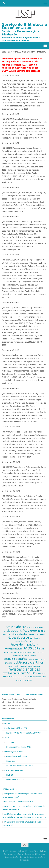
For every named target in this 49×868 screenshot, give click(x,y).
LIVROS (10, 775)
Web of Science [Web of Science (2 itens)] (21, 680)
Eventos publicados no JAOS (19, 747)
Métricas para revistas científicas (19, 801)
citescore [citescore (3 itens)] (6, 634)
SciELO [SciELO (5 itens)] (31, 673)
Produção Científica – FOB (16, 728)
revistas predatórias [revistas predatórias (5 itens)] (15, 673)
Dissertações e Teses (14, 752)
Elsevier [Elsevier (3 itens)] (37, 638)
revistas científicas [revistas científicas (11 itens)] (24, 669)
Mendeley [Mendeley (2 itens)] (14, 652)
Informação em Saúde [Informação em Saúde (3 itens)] (13, 649)
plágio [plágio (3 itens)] (31, 659)
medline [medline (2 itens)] (7, 652)
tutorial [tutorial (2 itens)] (26, 677)
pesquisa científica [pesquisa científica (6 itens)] (16, 659)
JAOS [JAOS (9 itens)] (28, 648)
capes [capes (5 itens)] (41, 631)
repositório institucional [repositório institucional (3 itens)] (30, 666)
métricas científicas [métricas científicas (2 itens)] (25, 652)
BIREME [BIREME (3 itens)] (33, 631)
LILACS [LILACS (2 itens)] (42, 649)
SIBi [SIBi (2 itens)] (13, 677)
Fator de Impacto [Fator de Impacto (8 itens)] (23, 644)
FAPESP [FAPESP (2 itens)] (31, 641)
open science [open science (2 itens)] (17, 656)
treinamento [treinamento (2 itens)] (19, 677)
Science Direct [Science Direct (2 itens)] (41, 673)
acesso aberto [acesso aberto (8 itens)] (16, 627)
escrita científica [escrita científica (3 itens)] (21, 641)
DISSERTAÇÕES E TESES (17, 780)
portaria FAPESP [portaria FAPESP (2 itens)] (40, 659)
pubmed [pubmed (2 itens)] (11, 666)
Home (7, 723)
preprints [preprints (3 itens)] (9, 663)
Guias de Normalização (16, 756)
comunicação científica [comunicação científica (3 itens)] (37, 634)
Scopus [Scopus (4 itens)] (7, 677)
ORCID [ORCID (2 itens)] (25, 656)
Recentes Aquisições (14, 770)
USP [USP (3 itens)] (44, 677)
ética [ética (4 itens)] (30, 680)
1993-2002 (11, 742)
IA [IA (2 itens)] (37, 645)
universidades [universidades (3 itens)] (35, 677)
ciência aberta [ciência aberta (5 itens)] (19, 634)
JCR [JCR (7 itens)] (36, 648)
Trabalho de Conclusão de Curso (18, 766)
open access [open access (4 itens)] (38, 652)
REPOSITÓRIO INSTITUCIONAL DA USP (24, 733)
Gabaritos (11, 761)
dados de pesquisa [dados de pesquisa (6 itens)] (20, 638)
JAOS (7, 737)
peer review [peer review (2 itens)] (32, 656)
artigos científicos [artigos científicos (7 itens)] (16, 631)
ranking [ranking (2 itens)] (17, 666)
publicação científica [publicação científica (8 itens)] (28, 662)
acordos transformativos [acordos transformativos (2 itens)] (35, 627)
